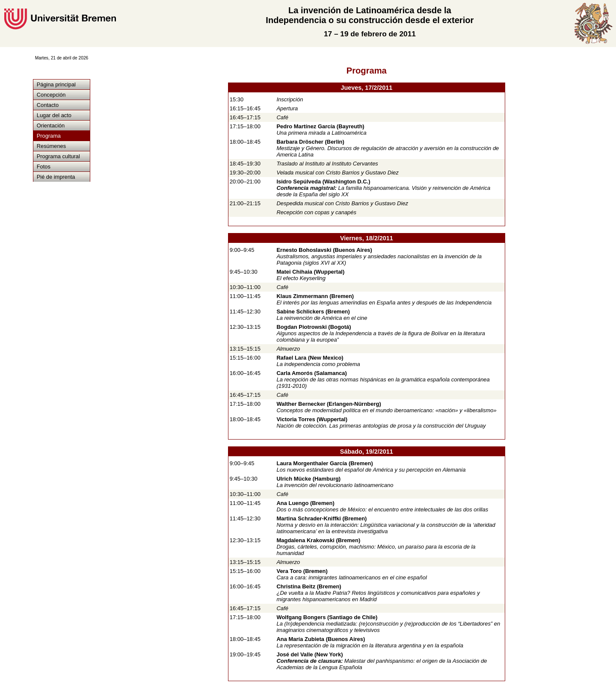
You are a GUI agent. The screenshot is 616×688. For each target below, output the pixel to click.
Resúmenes (51, 146)
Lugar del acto (54, 115)
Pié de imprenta (56, 177)
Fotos (44, 167)
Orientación (51, 125)
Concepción (51, 95)
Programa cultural (58, 156)
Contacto (48, 105)
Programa (49, 136)
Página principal (56, 84)
